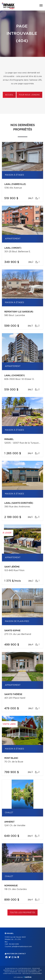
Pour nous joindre (29, 95)
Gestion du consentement (32, 974)
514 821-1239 (14, 944)
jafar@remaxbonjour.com (22, 947)
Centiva (27, 977)
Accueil (9, 95)
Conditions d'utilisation (12, 974)
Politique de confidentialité (29, 972)
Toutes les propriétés (22, 913)
